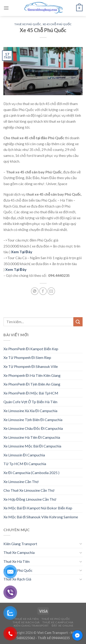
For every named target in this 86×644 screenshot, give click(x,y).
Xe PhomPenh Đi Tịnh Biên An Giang (32, 384)
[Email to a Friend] (51, 291)
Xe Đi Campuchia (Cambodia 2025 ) (31, 473)
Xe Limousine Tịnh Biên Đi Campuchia (33, 420)
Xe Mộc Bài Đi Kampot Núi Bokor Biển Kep (38, 508)
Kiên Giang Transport (20, 544)
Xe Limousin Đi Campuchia (24, 455)
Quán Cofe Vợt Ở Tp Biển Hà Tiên (30, 402)
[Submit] (78, 322)
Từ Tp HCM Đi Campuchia (25, 464)
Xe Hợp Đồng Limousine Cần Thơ (30, 499)
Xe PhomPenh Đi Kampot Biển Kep (31, 349)
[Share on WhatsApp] (35, 291)
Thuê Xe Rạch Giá (17, 579)
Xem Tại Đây (22, 252)
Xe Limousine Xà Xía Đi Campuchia (30, 411)
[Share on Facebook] (43, 291)
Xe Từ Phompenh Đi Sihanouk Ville (31, 366)
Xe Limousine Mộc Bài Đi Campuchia (32, 446)
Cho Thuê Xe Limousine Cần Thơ (29, 490)
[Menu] (6, 8)
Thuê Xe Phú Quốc (28, 24)
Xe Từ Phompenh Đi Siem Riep (27, 357)
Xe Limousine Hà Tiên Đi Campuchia (32, 437)
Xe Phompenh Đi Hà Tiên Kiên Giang (32, 375)
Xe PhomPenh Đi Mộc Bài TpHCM (31, 393)
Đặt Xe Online (62, 626)
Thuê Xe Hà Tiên (17, 561)
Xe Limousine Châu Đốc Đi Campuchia (33, 428)
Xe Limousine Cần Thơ (21, 482)
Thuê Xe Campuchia (19, 552)
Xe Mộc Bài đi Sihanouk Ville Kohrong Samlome (41, 517)
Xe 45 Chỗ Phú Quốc (57, 24)
